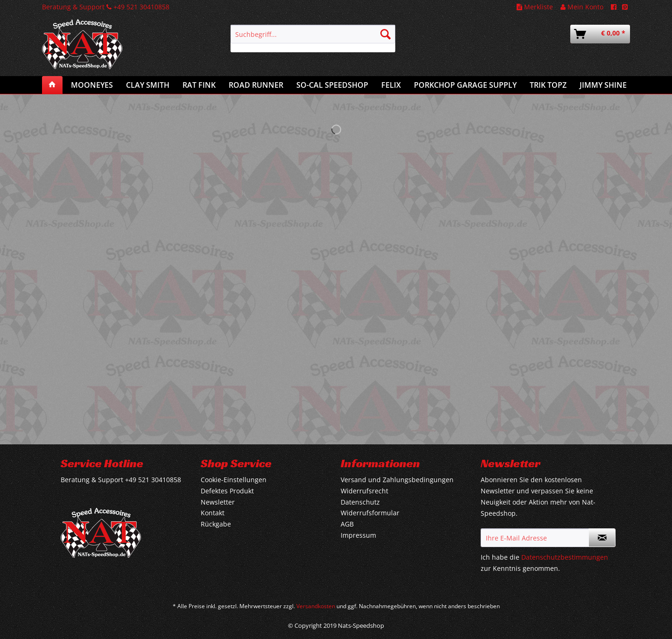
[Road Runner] (256, 85)
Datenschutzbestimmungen (565, 557)
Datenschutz (360, 502)
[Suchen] (385, 34)
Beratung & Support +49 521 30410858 (106, 7)
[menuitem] (313, 39)
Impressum (358, 535)
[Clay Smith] (148, 85)
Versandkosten (316, 606)
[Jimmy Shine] (603, 85)
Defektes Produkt (227, 491)
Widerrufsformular (370, 513)
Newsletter (218, 502)
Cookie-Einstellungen (234, 480)
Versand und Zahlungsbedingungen (397, 480)
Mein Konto (582, 7)
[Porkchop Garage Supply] (465, 85)
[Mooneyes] (92, 85)
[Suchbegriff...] (313, 34)
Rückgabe (216, 524)
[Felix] (391, 85)
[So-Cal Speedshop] (332, 85)
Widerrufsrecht (364, 491)
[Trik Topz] (548, 85)
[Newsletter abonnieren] (602, 538)
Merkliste (535, 7)
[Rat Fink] (199, 85)
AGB (347, 524)
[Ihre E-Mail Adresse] (535, 538)
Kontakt (213, 513)
